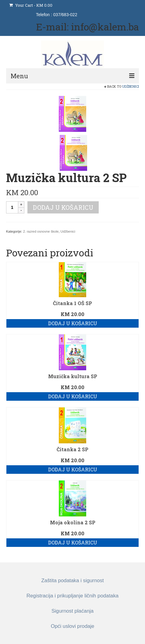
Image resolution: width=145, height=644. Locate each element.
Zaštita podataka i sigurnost (72, 581)
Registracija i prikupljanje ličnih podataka (72, 596)
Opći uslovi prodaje (73, 626)
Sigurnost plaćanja (72, 611)
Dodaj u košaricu (63, 207)
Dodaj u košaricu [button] (73, 323)
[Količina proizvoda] (12, 207)
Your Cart (31, 5)
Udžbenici (131, 86)
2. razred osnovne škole (41, 231)
